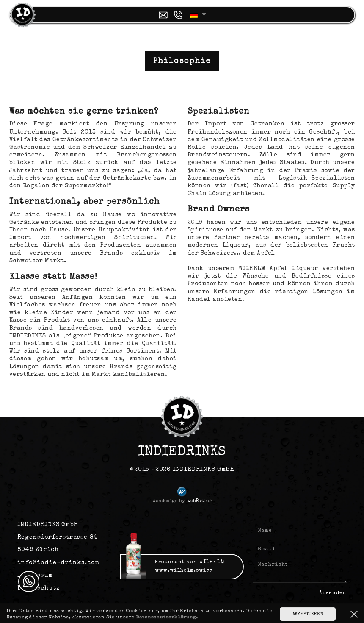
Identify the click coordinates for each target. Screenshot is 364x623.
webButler (199, 501)
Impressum (35, 576)
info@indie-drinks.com (58, 563)
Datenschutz (39, 588)
